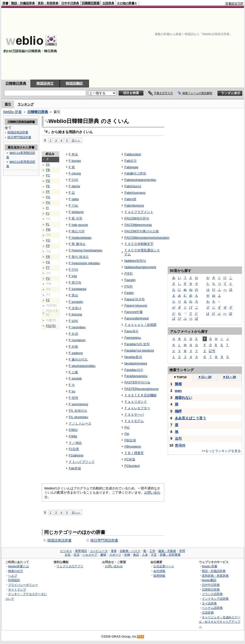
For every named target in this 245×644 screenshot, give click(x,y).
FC (48, 175)
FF (48, 192)
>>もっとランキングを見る (221, 451)
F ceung (75, 173)
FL (48, 224)
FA (48, 165)
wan (178, 391)
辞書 (5, 3)
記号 (212, 351)
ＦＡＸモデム (134, 421)
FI (47, 208)
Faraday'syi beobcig (139, 350)
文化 (68, 555)
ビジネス (66, 551)
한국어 (180, 445)
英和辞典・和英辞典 (215, 576)
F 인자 (74, 270)
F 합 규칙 (76, 218)
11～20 (205, 377)
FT (48, 268)
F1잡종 (74, 449)
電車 (114, 551)
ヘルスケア (90, 555)
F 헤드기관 (77, 231)
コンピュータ (99, 551)
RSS (141, 637)
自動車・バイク (130, 551)
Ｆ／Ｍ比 (75, 443)
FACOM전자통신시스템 (142, 231)
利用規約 (14, 580)
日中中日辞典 (70, 3)
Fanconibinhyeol (136, 318)
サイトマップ (17, 589)
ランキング (26, 104)
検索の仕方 (16, 571)
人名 (145, 555)
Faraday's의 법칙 (137, 344)
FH (48, 203)
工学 (152, 551)
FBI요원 (130, 440)
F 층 (72, 167)
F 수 (72, 385)
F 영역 (74, 398)
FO (48, 240)
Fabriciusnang (135, 193)
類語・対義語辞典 (23, 3)
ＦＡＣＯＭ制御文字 (139, 244)
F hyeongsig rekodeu (84, 263)
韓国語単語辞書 (59, 540)
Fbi (127, 434)
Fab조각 (130, 161)
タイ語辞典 (209, 603)
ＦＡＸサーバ (134, 415)
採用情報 (159, 576)
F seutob (75, 378)
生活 (77, 555)
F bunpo (75, 161)
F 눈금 (74, 334)
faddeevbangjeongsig (140, 267)
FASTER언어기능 (137, 382)
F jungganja (78, 289)
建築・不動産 (167, 551)
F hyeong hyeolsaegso (86, 250)
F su (72, 391)
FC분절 (130, 459)
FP (48, 246)
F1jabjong (76, 455)
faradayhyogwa (136, 363)
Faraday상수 (134, 370)
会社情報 (159, 571)
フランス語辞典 (212, 594)
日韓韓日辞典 (91, 3)
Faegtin (130, 280)
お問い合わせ (114, 566)
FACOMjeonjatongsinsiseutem (147, 238)
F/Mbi (73, 436)
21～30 (229, 377)
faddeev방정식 (135, 261)
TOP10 (180, 377)
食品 (136, 555)
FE (48, 186)
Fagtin (129, 293)
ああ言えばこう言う (191, 418)
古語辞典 (108, 3)
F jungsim (76, 302)
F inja (73, 276)
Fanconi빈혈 (134, 312)
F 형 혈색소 (77, 244)
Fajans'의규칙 (135, 299)
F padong (76, 353)
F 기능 (74, 205)
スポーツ (115, 555)
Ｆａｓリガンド (136, 402)
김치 (178, 438)
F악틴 (129, 286)
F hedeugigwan (80, 238)
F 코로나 (75, 308)
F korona (75, 314)
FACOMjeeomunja (138, 225)
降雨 (178, 384)
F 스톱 (74, 372)
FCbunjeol (132, 466)
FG (48, 197)
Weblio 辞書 (13, 112)
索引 (8, 104)
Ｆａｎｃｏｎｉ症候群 (140, 325)
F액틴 (129, 274)
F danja (74, 186)
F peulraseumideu (82, 366)
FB (48, 170)
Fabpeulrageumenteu (140, 180)
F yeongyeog (79, 404)
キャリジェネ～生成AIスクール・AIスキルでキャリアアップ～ (220, 622)
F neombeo (77, 327)
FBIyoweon (133, 446)
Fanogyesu (133, 338)
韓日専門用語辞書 (104, 540)
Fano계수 (131, 331)
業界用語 (81, 551)
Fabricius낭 (133, 186)
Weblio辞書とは (18, 566)
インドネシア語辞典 (215, 599)
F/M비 (73, 430)
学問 (182, 551)
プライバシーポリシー (23, 585)
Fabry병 (130, 199)
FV (48, 279)
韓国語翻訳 (74, 83)
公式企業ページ (164, 566)
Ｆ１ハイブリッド (82, 462)
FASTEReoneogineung (141, 389)
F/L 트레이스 (78, 411)
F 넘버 (74, 321)
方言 (154, 555)
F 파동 (74, 346)
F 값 (72, 193)
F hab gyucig (78, 225)
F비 (127, 427)
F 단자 (74, 180)
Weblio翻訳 (209, 580)
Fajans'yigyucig (136, 305)
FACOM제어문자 (137, 218)
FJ (48, 214)
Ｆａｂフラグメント (139, 212)
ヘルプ (13, 576)
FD (48, 181)
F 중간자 (75, 282)
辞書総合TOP (234, 3)
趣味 (103, 555)
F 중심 (74, 295)
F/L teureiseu (79, 417)
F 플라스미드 (78, 359)
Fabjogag (131, 167)
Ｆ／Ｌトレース (80, 423)
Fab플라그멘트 (135, 173)
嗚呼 (178, 411)
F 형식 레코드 (79, 257)
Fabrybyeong (134, 205)
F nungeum (77, 340)
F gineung (76, 212)
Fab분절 (75, 468)
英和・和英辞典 (48, 3)
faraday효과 (133, 357)
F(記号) (51, 326)
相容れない (184, 398)
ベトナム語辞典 (212, 608)
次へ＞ (76, 140)
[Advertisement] (166, 44)
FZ (48, 300)
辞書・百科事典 (170, 555)
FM (48, 230)
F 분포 (74, 154)
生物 (127, 555)
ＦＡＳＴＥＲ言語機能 (140, 395)
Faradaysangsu (136, 376)
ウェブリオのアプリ (70, 566)
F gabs (74, 199)
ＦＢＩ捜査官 (134, 453)
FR (48, 257)
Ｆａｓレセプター (137, 408)
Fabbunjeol (133, 154)
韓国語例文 (45, 83)
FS (48, 262)
